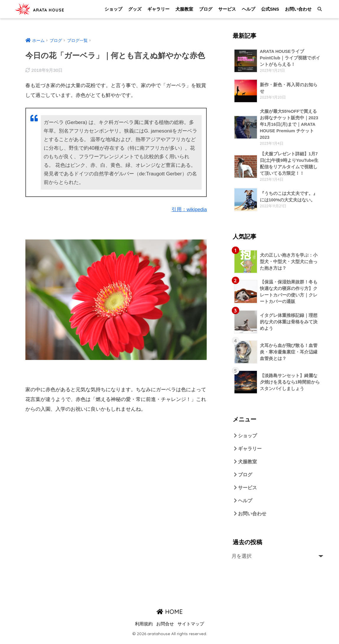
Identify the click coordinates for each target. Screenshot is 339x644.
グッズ (135, 9)
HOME (170, 616)
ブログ (206, 9)
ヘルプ (248, 9)
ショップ (113, 9)
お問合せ (165, 628)
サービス (227, 9)
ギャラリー (158, 9)
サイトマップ (191, 628)
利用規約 (144, 628)
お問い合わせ (298, 9)
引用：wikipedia (189, 209)
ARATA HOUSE (50, 9)
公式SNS (270, 9)
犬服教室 (184, 9)
